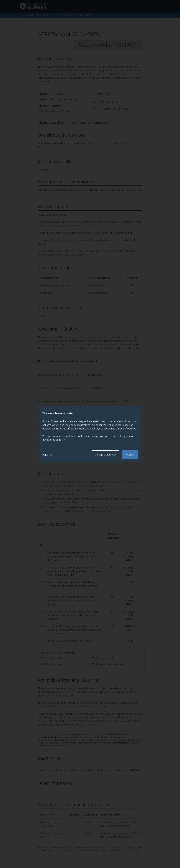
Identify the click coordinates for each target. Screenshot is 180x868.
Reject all (47, 455)
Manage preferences (106, 455)
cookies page (56, 440)
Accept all (130, 455)
